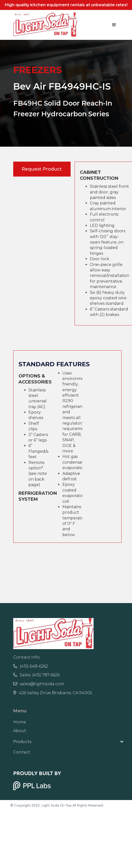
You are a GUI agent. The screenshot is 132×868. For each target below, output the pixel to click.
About (20, 731)
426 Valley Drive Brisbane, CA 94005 (53, 693)
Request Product (42, 169)
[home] (44, 25)
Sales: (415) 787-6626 (36, 675)
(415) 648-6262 (31, 666)
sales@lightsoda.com (39, 684)
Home (20, 722)
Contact (22, 752)
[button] (114, 25)
